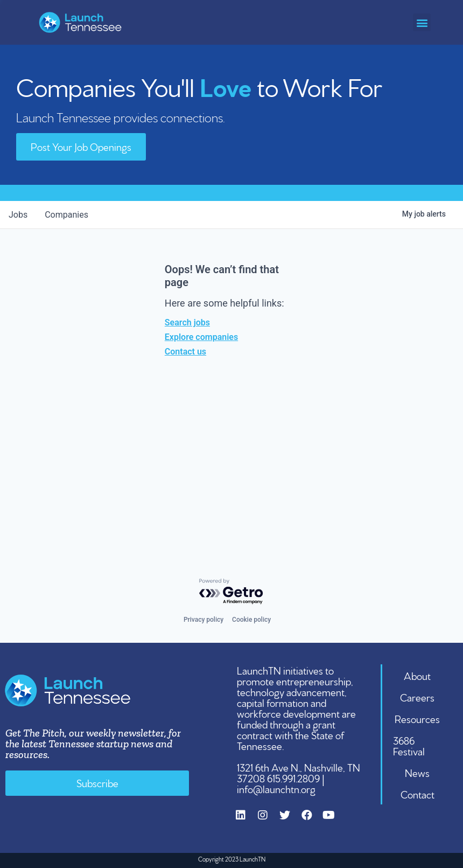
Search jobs (187, 322)
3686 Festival (409, 745)
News (417, 772)
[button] (422, 22)
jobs (18, 215)
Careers (417, 697)
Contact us (185, 352)
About (417, 675)
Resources (417, 718)
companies (66, 215)
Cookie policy (251, 620)
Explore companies (201, 337)
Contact (418, 794)
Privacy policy (204, 620)
